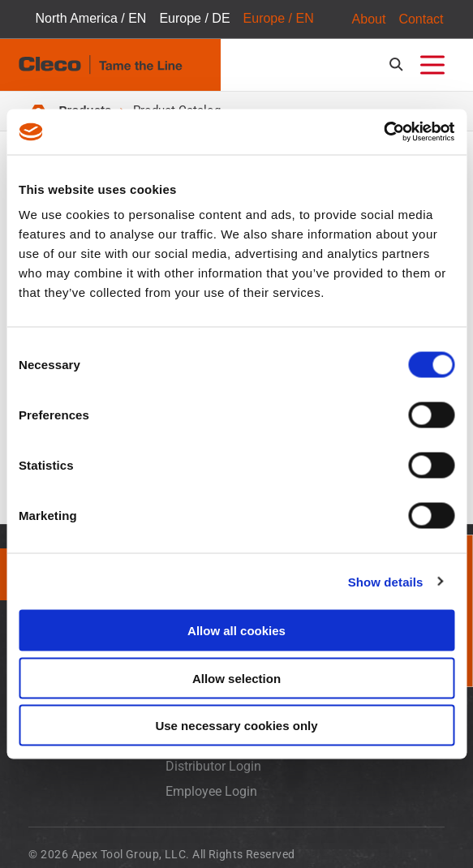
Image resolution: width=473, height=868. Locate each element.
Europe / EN (279, 19)
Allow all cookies (236, 631)
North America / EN (90, 19)
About (369, 19)
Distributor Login (213, 768)
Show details (386, 581)
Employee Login (211, 792)
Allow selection (236, 678)
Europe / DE (194, 19)
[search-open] (399, 64)
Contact (421, 19)
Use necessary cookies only (236, 726)
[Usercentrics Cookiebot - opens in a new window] (383, 132)
